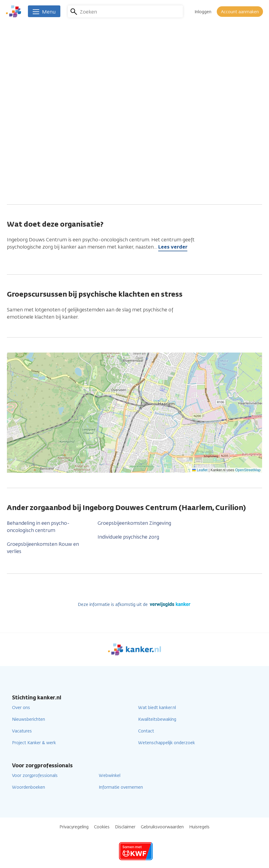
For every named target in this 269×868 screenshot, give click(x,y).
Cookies (102, 827)
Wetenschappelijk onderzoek (166, 743)
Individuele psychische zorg (128, 537)
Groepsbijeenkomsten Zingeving (134, 523)
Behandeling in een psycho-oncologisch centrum (38, 527)
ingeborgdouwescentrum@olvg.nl (130, 155)
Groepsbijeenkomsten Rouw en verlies (43, 548)
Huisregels (199, 827)
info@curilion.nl (109, 165)
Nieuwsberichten (29, 719)
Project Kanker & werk (34, 743)
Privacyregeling (74, 827)
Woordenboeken (29, 787)
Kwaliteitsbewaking (157, 719)
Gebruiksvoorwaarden (162, 827)
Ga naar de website (113, 175)
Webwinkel (110, 776)
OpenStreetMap (248, 470)
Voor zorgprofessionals (35, 776)
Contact (146, 731)
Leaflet (200, 470)
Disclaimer (125, 827)
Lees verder (173, 247)
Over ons (21, 708)
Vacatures (22, 731)
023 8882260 (105, 134)
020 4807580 (106, 145)
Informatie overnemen (121, 787)
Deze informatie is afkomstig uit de (135, 605)
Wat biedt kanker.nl (157, 708)
